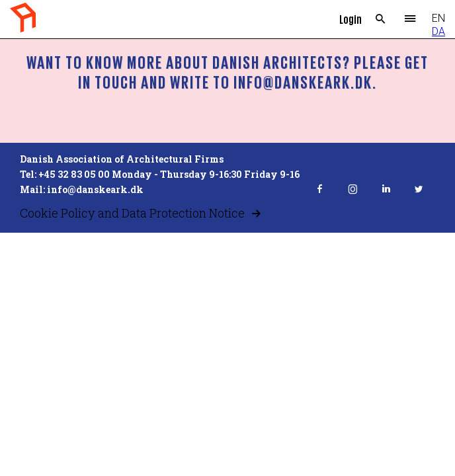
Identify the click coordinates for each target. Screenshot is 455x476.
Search (381, 19)
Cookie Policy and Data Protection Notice (132, 213)
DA (438, 31)
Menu (410, 19)
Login (351, 19)
